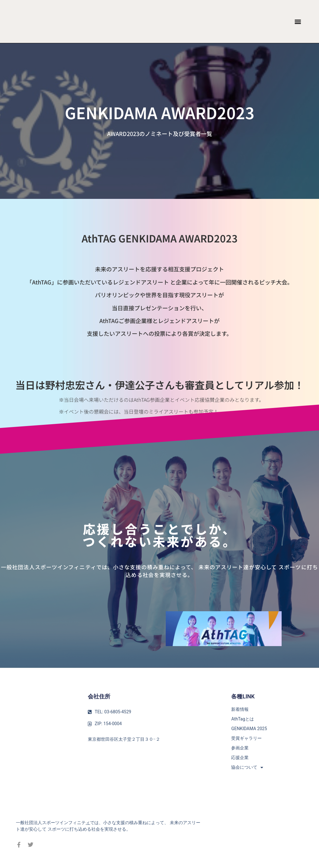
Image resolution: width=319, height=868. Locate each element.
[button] (298, 22)
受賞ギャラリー (246, 738)
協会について (247, 767)
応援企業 (240, 758)
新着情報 (240, 709)
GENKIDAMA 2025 (249, 729)
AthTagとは (242, 719)
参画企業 (240, 748)
